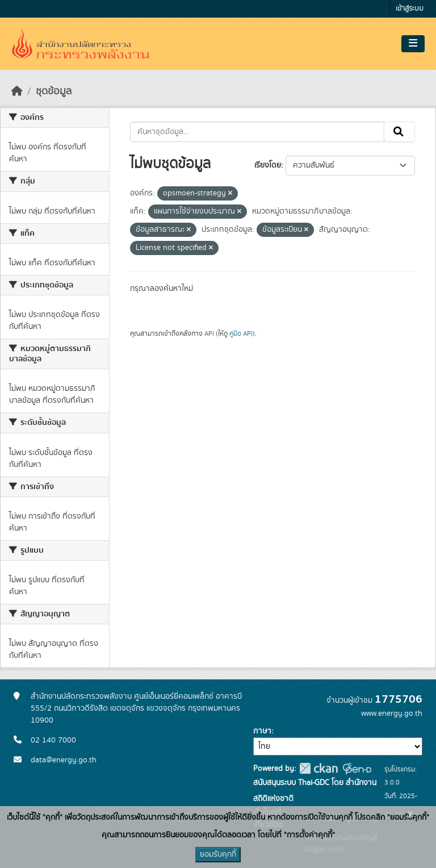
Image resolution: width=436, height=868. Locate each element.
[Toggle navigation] (413, 44)
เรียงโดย (268, 165)
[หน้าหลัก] (17, 91)
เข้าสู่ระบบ (410, 9)
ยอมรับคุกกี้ (218, 854)
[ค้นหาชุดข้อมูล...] (257, 132)
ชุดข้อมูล (54, 91)
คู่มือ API (241, 333)
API (209, 333)
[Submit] (399, 132)
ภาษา (262, 731)
